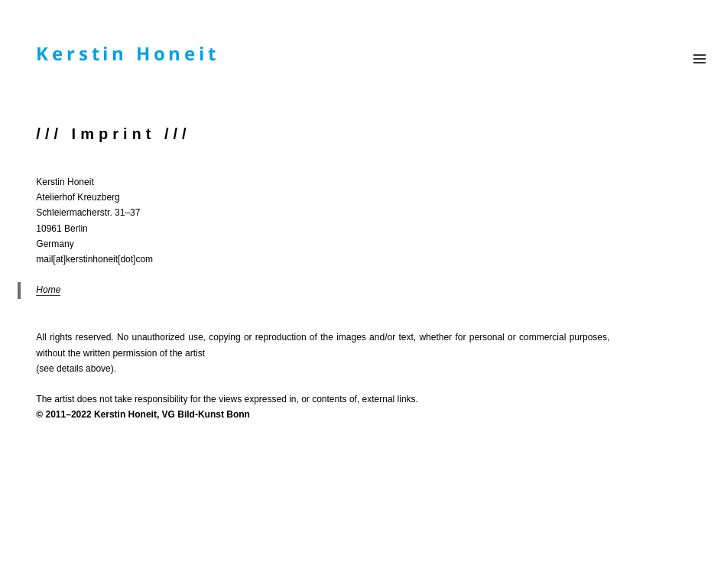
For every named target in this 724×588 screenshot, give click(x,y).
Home (48, 290)
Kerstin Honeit (127, 53)
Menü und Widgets (700, 55)
